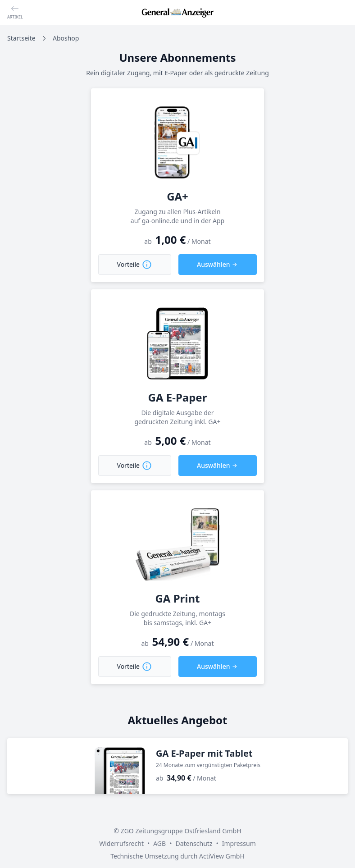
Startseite (21, 38)
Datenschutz (194, 843)
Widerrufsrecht (121, 843)
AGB (159, 843)
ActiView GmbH (222, 856)
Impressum (239, 843)
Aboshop (66, 38)
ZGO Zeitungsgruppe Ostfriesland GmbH (181, 831)
